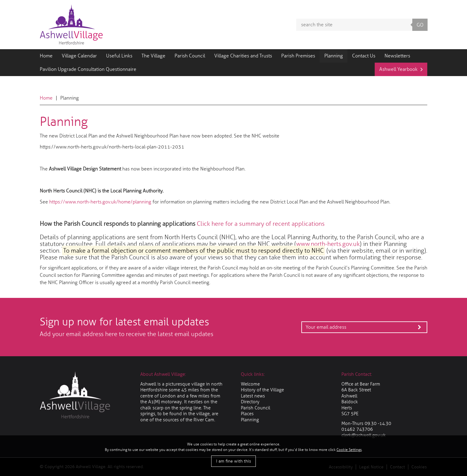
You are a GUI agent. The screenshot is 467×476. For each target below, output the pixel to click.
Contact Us (364, 56)
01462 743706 (357, 429)
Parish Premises (298, 56)
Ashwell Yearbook (398, 69)
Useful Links (119, 56)
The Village (153, 56)
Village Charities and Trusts (243, 56)
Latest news (253, 396)
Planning (334, 56)
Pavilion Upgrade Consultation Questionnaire (88, 69)
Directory (250, 402)
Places (247, 414)
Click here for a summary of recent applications (261, 224)
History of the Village (262, 390)
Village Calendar (79, 56)
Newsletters (397, 56)
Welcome (250, 384)
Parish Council (190, 56)
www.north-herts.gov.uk (328, 244)
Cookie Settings (349, 450)
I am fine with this (233, 461)
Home (46, 56)
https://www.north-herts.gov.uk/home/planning (100, 202)
